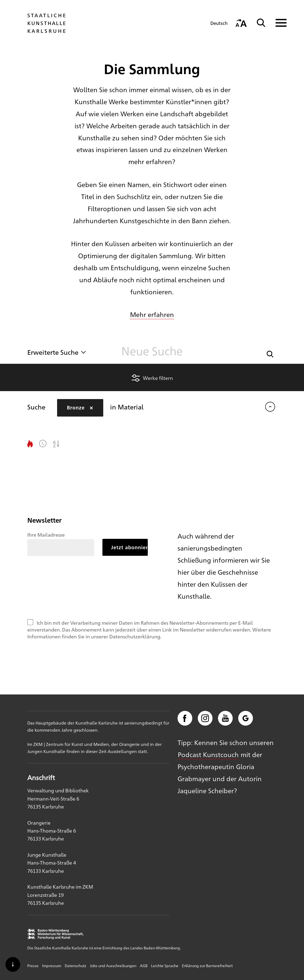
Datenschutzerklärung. (135, 636)
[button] (270, 354)
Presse (33, 966)
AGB (144, 966)
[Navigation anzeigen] (278, 23)
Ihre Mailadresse (46, 534)
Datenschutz (76, 966)
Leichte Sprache (165, 966)
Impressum (52, 966)
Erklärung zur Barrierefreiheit (207, 966)
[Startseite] (46, 30)
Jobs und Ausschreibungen (113, 966)
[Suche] (261, 23)
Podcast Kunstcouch (208, 754)
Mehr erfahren (152, 314)
